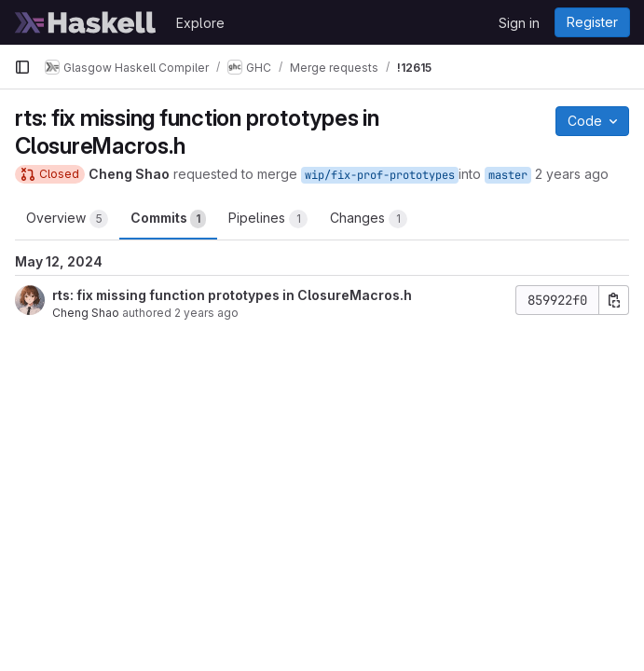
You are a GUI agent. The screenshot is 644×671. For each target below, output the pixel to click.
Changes (369, 219)
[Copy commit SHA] (614, 300)
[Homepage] (86, 22)
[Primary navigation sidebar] (22, 67)
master (508, 175)
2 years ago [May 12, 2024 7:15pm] (206, 313)
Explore (200, 23)
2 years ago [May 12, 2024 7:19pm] (572, 174)
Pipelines (268, 219)
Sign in (519, 23)
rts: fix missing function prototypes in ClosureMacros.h (232, 295)
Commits (168, 219)
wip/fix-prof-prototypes (380, 175)
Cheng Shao (86, 313)
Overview (67, 219)
